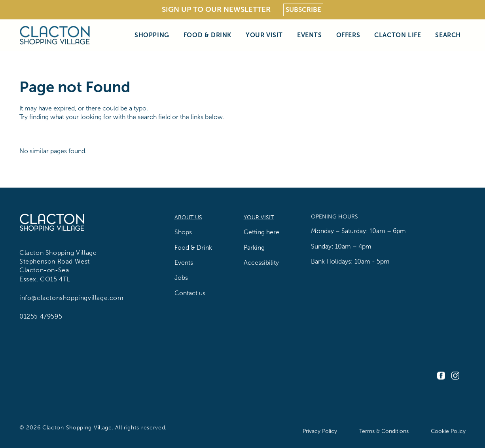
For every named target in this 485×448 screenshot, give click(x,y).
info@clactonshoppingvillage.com (72, 298)
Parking (254, 248)
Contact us (190, 293)
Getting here (261, 232)
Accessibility (261, 263)
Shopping (152, 35)
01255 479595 (41, 316)
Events (310, 35)
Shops (183, 232)
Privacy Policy (320, 431)
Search (448, 35)
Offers (348, 35)
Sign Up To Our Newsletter (216, 9)
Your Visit (264, 35)
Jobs (181, 278)
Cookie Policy (448, 431)
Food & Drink (207, 35)
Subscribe (303, 10)
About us (188, 217)
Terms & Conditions (384, 431)
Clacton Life (398, 35)
